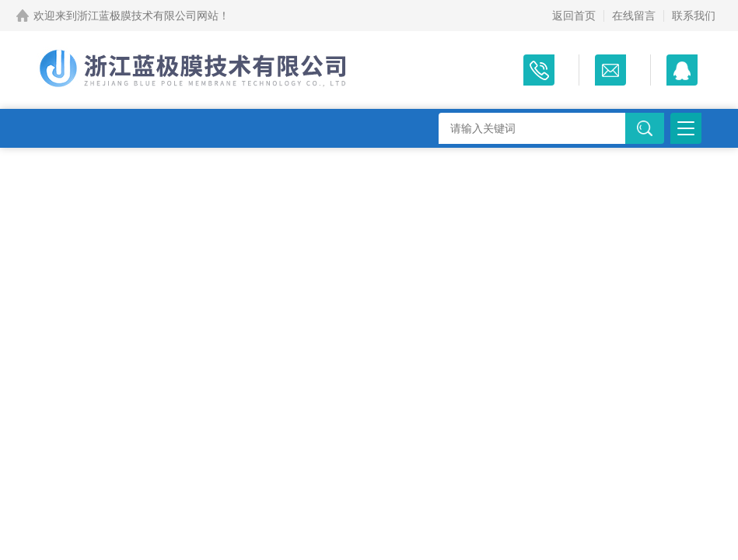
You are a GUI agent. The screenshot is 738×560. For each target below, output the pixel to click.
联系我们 (694, 16)
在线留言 (634, 16)
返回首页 (574, 16)
